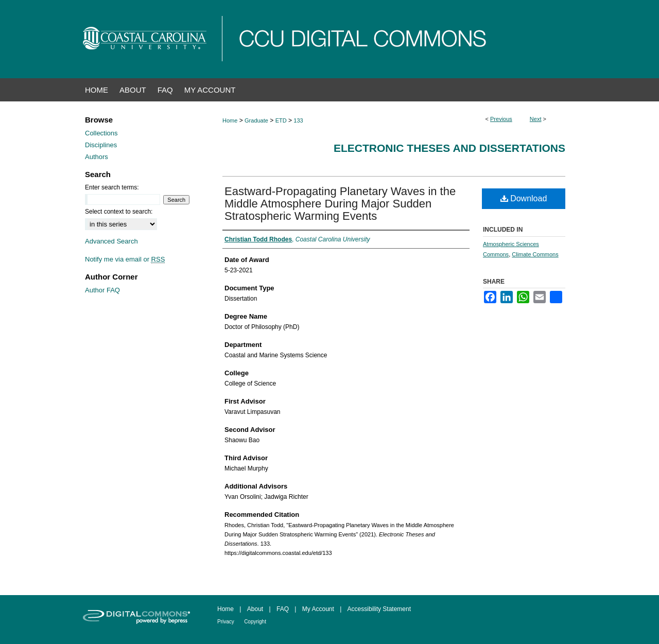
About (255, 609)
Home (230, 120)
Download (524, 198)
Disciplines (101, 145)
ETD (281, 120)
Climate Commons (535, 254)
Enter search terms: (112, 187)
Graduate (256, 120)
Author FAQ (102, 290)
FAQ (283, 609)
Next (536, 119)
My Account (318, 609)
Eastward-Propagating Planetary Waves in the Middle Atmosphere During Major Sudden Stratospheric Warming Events (340, 204)
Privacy (226, 622)
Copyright (255, 622)
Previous (501, 119)
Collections (101, 133)
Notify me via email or (125, 259)
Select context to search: (119, 212)
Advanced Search (111, 241)
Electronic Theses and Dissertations (449, 148)
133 (298, 120)
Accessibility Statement (379, 609)
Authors (97, 157)
